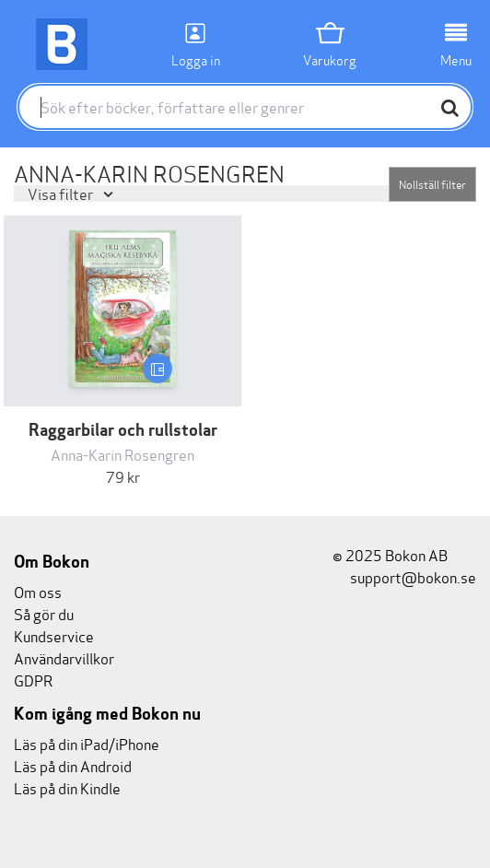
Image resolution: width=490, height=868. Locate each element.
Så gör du (44, 613)
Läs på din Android (73, 765)
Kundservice (54, 635)
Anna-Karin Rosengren (122, 454)
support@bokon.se (404, 576)
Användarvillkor (64, 657)
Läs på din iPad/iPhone (87, 743)
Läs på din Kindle (67, 787)
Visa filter (62, 193)
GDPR (33, 680)
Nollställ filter (432, 184)
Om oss (38, 591)
